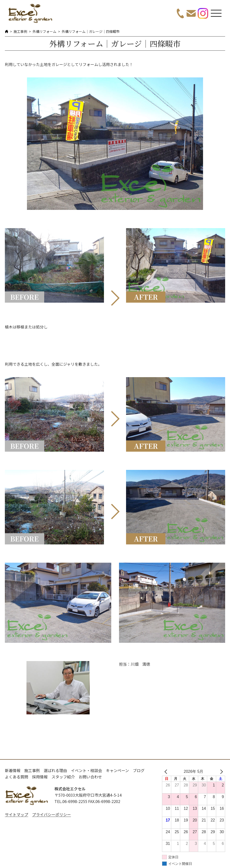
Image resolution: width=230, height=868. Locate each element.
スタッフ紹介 (63, 777)
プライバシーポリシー (51, 814)
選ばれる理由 (55, 770)
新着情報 (13, 770)
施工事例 (20, 31)
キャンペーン (117, 770)
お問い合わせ (90, 777)
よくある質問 (17, 777)
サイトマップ (17, 814)
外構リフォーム (44, 31)
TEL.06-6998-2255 (71, 801)
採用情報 (40, 777)
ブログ (139, 770)
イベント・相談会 (86, 770)
